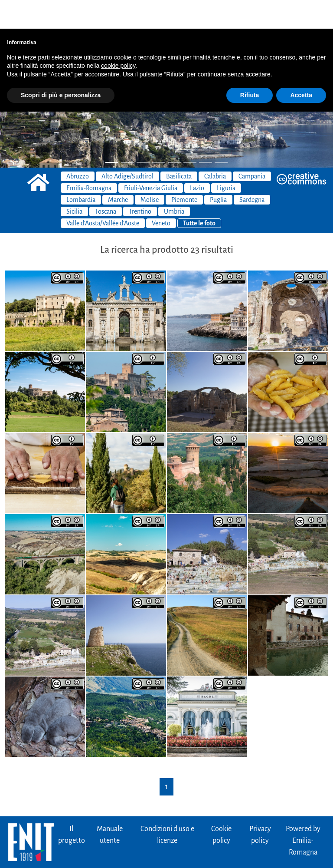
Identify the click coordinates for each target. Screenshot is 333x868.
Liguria (226, 159)
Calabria (215, 148)
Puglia (218, 171)
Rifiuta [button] (250, 66)
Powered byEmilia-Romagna (303, 812)
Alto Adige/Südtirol (127, 148)
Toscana (106, 183)
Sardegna (252, 171)
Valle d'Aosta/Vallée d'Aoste (103, 195)
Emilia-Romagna (89, 159)
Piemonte (184, 171)
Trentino (140, 183)
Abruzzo (78, 148)
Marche (118, 171)
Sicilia (74, 183)
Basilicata (179, 148)
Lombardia (81, 171)
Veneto (161, 195)
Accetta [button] (301, 66)
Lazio (197, 159)
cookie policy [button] (118, 37)
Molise (150, 171)
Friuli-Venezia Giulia (151, 159)
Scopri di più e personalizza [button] (61, 66)
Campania (252, 148)
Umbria (174, 183)
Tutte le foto (199, 195)
